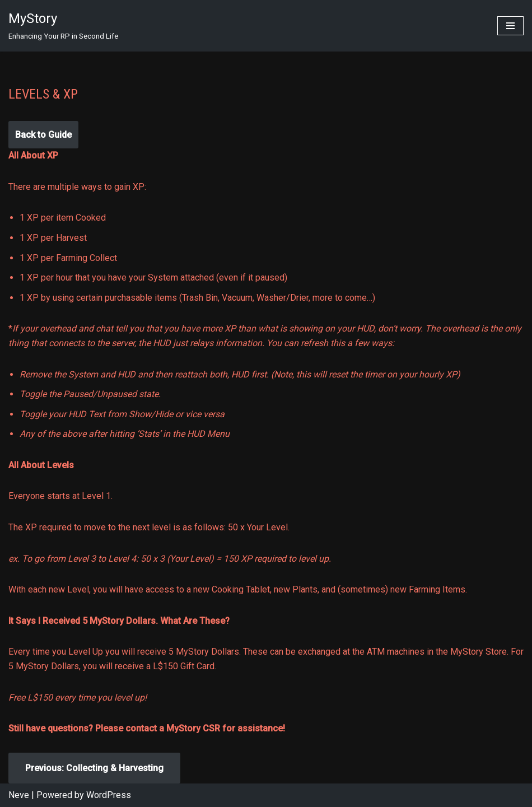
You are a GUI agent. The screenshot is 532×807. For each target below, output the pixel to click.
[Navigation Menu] (510, 26)
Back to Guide (43, 135)
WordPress (109, 795)
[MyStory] (63, 26)
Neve (19, 795)
